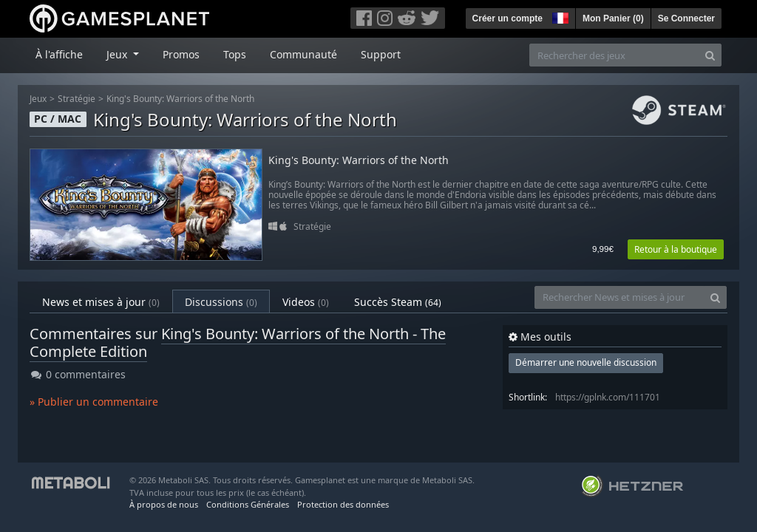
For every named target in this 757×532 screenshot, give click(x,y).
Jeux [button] (118, 54)
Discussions (221, 302)
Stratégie (77, 99)
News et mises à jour (101, 302)
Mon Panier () (613, 18)
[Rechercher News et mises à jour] (619, 297)
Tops (235, 54)
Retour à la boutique (676, 249)
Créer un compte (508, 18)
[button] (559, 16)
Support (381, 54)
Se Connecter (686, 18)
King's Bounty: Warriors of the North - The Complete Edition (238, 342)
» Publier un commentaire (94, 402)
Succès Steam (398, 302)
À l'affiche (59, 54)
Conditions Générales (248, 504)
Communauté (303, 54)
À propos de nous (164, 504)
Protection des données (343, 504)
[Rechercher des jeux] (614, 55)
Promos (181, 54)
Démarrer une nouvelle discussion (586, 362)
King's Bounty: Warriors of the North (180, 99)
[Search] (710, 55)
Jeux (38, 99)
